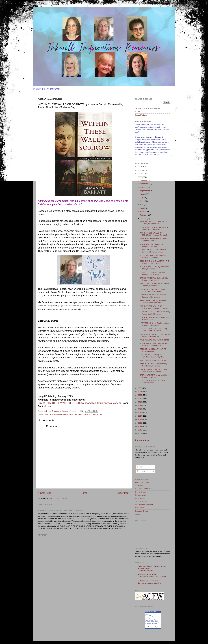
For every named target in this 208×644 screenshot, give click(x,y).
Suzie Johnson (141, 514)
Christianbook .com (107, 403)
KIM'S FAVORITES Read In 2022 (153, 360)
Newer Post (44, 493)
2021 (140, 392)
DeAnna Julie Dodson (144, 489)
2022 (140, 388)
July (142, 198)
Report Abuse (142, 440)
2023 (140, 177)
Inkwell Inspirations (152, 616)
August (143, 194)
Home (84, 493)
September (145, 191)
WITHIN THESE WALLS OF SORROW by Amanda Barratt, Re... (155, 234)
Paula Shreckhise (76, 415)
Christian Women (151, 623)
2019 (140, 399)
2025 (140, 170)
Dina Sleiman (140, 495)
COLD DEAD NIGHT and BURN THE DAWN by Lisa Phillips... (154, 262)
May (142, 205)
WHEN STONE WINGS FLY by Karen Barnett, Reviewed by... (155, 335)
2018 (140, 402)
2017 (140, 405)
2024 (140, 174)
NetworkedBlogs (151, 612)
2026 (140, 167)
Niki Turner (139, 508)
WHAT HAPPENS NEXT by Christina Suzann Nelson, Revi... (154, 240)
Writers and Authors (152, 622)
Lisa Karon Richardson (144, 505)
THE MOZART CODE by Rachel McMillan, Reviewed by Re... (153, 356)
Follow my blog (153, 627)
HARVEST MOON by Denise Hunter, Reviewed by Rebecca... (154, 324)
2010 (140, 430)
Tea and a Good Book (147, 574)
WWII (100, 415)
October (144, 187)
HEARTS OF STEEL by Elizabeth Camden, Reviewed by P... (153, 302)
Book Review (49, 415)
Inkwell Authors (141, 115)
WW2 (94, 415)
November (144, 184)
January (144, 219)
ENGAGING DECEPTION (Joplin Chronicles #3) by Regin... (153, 290)
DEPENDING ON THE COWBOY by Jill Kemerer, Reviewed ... (154, 228)
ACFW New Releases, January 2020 (152, 577)
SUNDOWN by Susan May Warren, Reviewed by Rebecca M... (154, 344)
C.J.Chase (139, 486)
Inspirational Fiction (152, 620)
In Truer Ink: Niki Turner (148, 581)
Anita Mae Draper (142, 483)
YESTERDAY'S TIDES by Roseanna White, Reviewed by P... (154, 268)
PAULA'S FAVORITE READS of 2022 (154, 340)
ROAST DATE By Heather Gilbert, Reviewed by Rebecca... (153, 245)
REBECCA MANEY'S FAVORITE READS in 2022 (153, 350)
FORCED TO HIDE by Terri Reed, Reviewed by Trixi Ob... (153, 273)
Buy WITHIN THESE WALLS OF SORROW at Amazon (67, 403)
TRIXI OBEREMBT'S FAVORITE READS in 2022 (153, 382)
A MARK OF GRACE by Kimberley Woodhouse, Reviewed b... (153, 365)
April (142, 208)
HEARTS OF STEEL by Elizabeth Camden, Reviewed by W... (153, 251)
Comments (142, 471)
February (144, 215)
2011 (140, 426)
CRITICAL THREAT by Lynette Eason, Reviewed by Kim (155, 318)
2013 (140, 419)
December (144, 180)
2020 (140, 395)
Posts (140, 467)
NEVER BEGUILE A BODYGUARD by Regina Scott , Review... (155, 313)
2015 (140, 413)
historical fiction (62, 415)
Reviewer (87, 415)
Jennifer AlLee (141, 501)
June (142, 201)
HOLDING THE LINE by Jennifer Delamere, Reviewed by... (153, 296)
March (143, 212)
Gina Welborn (141, 498)
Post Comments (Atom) (58, 498)
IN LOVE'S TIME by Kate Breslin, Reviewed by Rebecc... (153, 257)
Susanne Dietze (141, 511)
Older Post (123, 493)
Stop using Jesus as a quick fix (150, 583)
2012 (140, 423)
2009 (140, 433)
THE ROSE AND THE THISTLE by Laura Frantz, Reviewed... (153, 330)
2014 (140, 416)
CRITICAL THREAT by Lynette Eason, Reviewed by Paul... (155, 376)
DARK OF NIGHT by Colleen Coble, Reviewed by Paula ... (154, 279)
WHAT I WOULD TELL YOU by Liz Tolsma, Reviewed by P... (153, 223)
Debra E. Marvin (142, 492)
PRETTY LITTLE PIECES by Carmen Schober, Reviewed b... (155, 285)
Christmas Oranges (145, 570)
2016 (140, 409)
